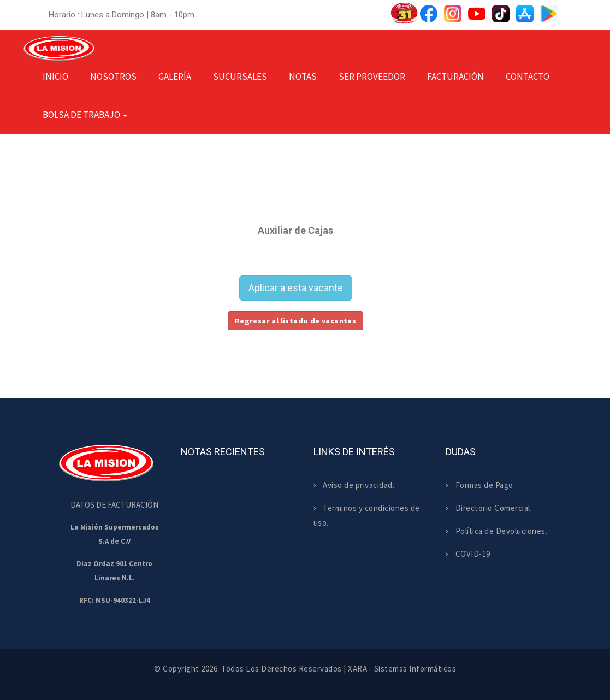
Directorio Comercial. (489, 508)
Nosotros (113, 77)
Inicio (55, 77)
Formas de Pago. (480, 485)
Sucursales (240, 77)
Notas (303, 77)
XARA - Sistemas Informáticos (402, 669)
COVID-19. (469, 554)
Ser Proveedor (372, 77)
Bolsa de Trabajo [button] (85, 115)
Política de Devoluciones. (496, 531)
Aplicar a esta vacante (296, 288)
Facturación (455, 77)
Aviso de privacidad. (354, 485)
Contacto (528, 77)
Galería (175, 77)
